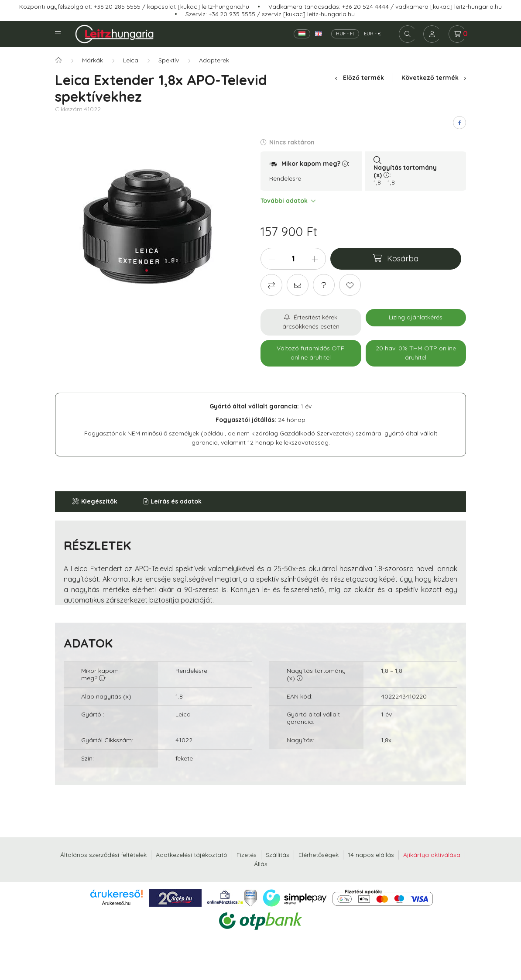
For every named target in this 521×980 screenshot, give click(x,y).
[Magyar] (302, 34)
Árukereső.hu (116, 903)
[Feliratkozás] (311, 322)
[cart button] (457, 34)
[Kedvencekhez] (350, 285)
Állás (261, 864)
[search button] (408, 34)
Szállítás (278, 855)
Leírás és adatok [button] (176, 501)
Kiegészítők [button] (99, 501)
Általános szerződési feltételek (103, 855)
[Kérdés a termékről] (324, 285)
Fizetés (247, 855)
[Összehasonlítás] (271, 285)
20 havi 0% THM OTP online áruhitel (416, 353)
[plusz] (315, 259)
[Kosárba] (396, 259)
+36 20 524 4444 (365, 7)
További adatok (287, 201)
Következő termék (434, 78)
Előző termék (359, 78)
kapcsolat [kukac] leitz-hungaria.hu (198, 7)
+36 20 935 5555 (232, 14)
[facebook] (459, 123)
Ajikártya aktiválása (432, 855)
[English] (319, 34)
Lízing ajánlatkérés (416, 317)
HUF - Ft (345, 34)
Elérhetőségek (319, 855)
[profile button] (432, 34)
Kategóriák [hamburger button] (58, 34)
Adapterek (214, 60)
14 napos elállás (371, 855)
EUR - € (372, 34)
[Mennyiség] (293, 259)
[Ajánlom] (298, 285)
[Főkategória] (58, 60)
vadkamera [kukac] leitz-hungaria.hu (449, 7)
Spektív (169, 60)
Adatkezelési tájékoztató (192, 855)
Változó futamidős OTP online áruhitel (311, 353)
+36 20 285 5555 (117, 7)
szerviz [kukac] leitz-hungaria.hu (308, 14)
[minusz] (272, 259)
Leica (131, 60)
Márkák (93, 60)
